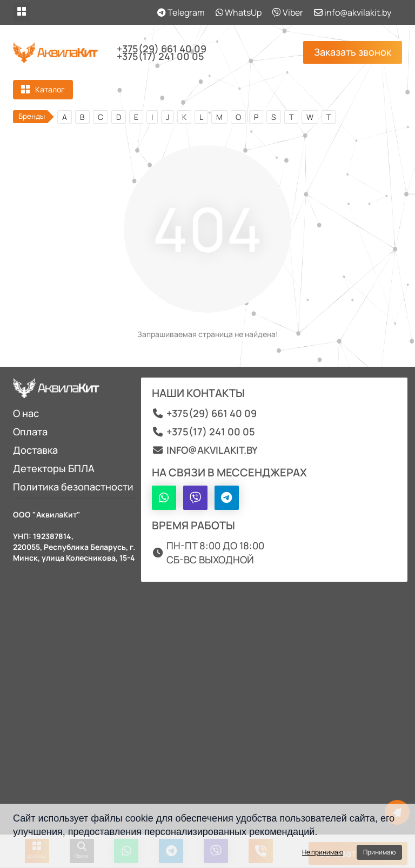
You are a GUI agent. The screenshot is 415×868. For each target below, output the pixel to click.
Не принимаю (323, 852)
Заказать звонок (353, 52)
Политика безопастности (73, 487)
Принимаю (379, 852)
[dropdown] (22, 12)
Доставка (35, 450)
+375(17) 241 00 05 (160, 56)
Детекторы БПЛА (54, 468)
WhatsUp (239, 12)
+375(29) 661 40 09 (162, 49)
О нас (26, 413)
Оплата (30, 432)
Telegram (181, 12)
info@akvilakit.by (353, 12)
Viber (288, 12)
